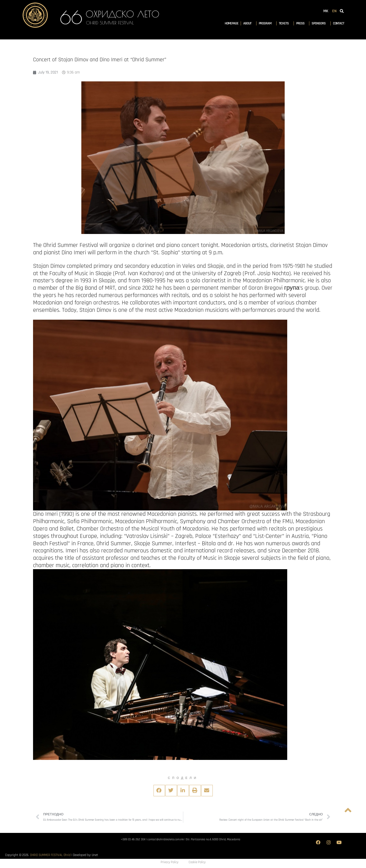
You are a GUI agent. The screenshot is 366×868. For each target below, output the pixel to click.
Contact (339, 23)
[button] (159, 791)
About (249, 23)
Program (266, 23)
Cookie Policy (197, 862)
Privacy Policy (170, 862)
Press (302, 23)
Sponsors (320, 23)
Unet (95, 855)
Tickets (285, 23)
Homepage (232, 23)
